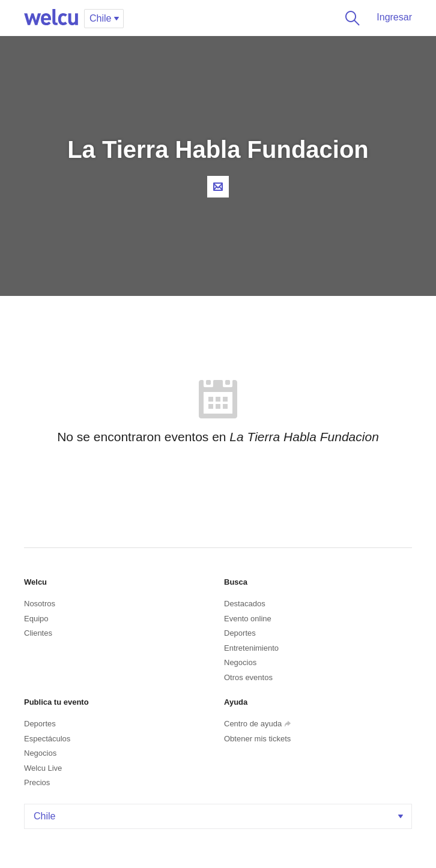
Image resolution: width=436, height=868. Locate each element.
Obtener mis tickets (257, 739)
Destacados (245, 604)
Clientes (38, 633)
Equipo (36, 619)
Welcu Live (43, 768)
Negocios (240, 662)
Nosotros (40, 604)
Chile (220, 816)
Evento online (248, 619)
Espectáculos (47, 739)
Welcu (51, 18)
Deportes (240, 633)
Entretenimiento (251, 648)
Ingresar (394, 17)
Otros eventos (248, 677)
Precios (37, 782)
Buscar (350, 18)
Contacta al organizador (218, 187)
